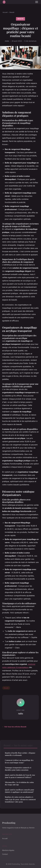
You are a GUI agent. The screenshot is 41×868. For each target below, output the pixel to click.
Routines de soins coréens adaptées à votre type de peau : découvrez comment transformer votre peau (20, 799)
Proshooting (9, 823)
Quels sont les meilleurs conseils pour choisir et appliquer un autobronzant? (20, 791)
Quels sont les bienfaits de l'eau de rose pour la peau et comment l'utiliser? (20, 776)
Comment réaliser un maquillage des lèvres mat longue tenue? (19, 761)
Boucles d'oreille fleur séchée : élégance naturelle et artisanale (20, 754)
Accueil (5, 12)
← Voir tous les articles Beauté (14, 727)
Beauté (12, 12)
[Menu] (37, 2)
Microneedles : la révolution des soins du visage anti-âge (19, 783)
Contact (5, 854)
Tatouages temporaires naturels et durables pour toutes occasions (18, 769)
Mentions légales (8, 850)
